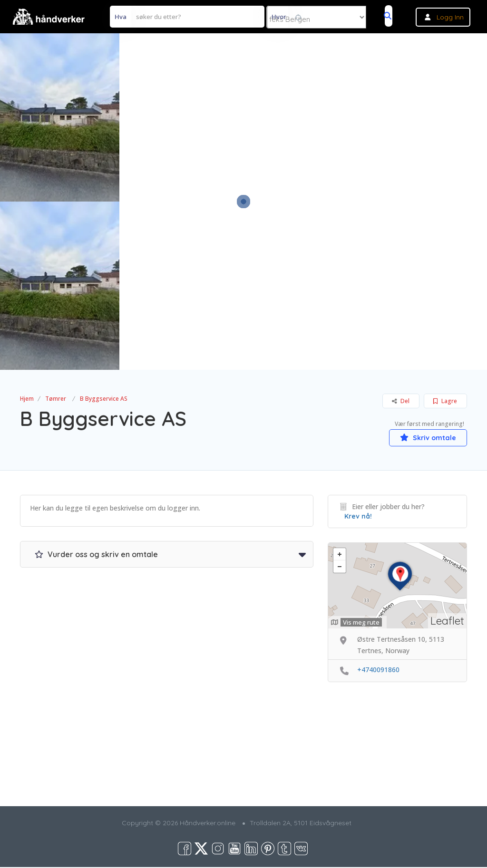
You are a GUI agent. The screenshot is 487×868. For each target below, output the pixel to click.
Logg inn (450, 17)
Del (401, 401)
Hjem (27, 399)
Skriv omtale (422, 437)
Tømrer (56, 399)
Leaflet (447, 621)
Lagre (445, 401)
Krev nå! (358, 517)
